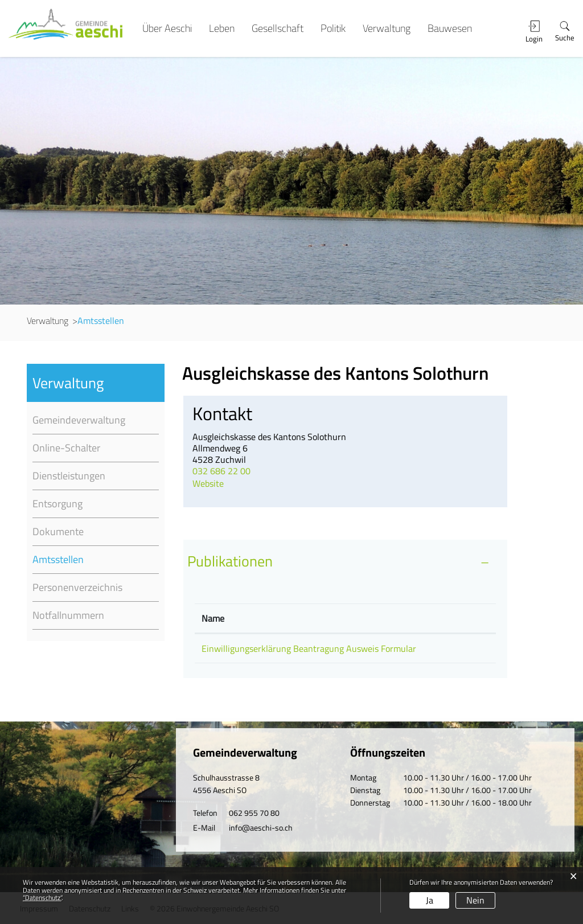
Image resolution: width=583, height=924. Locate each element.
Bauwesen (450, 28)
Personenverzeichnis (77, 587)
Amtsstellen (86, 559)
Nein (475, 900)
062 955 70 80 (254, 813)
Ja (430, 900)
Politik (333, 28)
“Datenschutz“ (42, 898)
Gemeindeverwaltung (79, 420)
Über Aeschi (167, 28)
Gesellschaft (278, 28)
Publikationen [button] (230, 561)
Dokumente (58, 531)
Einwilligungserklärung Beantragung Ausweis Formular (309, 648)
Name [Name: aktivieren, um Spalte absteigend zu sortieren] (213, 618)
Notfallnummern (68, 615)
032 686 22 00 (221, 471)
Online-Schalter (66, 448)
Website (215, 483)
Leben (222, 28)
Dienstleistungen (69, 476)
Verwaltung (387, 28)
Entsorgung (58, 504)
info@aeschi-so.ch (261, 828)
